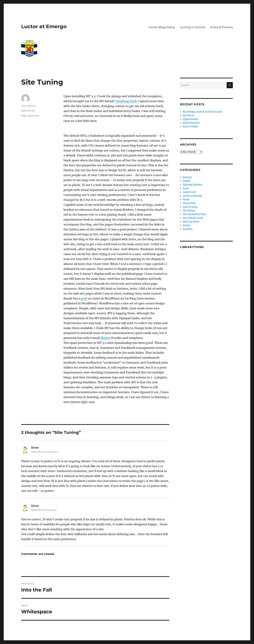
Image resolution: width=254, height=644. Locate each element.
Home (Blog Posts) (162, 27)
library (105, 338)
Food (186, 188)
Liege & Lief (189, 192)
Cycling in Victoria (193, 27)
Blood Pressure (191, 123)
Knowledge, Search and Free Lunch (202, 112)
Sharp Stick (189, 203)
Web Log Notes (30, 116)
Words (186, 225)
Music (186, 199)
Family (187, 181)
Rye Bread (188, 115)
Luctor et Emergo (44, 26)
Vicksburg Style (126, 101)
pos (83, 298)
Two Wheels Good (193, 218)
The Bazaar (189, 211)
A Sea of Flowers (221, 27)
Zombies (188, 229)
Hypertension (190, 119)
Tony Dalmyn (29, 106)
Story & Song (190, 207)
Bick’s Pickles (190, 127)
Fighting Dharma (192, 185)
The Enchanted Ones (194, 214)
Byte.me (187, 177)
